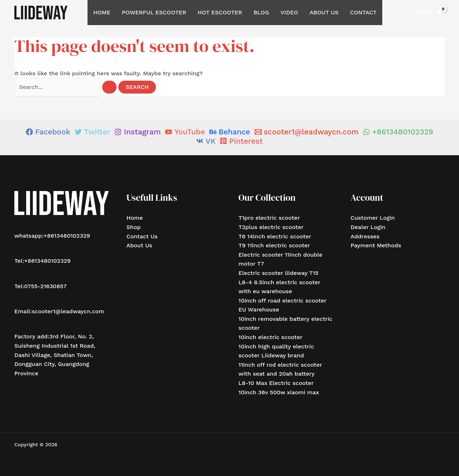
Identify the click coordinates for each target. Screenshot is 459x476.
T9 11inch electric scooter (274, 245)
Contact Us (142, 236)
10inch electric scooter (271, 337)
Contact (363, 12)
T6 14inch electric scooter (275, 236)
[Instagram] (138, 132)
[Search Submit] (109, 87)
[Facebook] (48, 132)
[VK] (206, 141)
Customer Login (373, 218)
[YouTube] (185, 132)
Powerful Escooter (154, 12)
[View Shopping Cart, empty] (430, 13)
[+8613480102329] (398, 132)
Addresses (365, 236)
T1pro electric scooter (269, 218)
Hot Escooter (220, 12)
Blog (261, 12)
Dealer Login (368, 227)
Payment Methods (376, 245)
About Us (324, 12)
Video (289, 12)
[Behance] (230, 132)
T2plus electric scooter (271, 227)
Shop (134, 227)
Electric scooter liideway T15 (278, 273)
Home (102, 12)
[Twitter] (92, 132)
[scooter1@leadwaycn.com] (307, 132)
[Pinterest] (241, 141)
